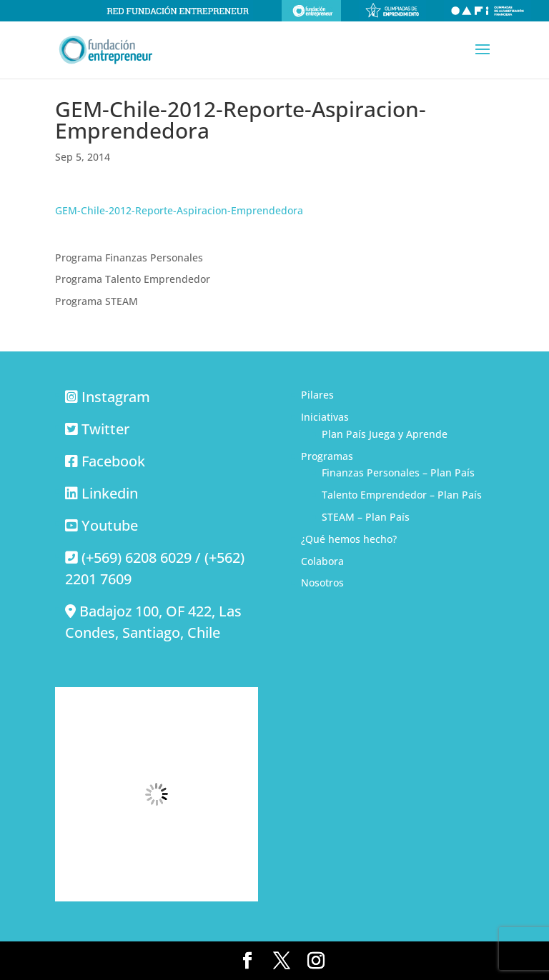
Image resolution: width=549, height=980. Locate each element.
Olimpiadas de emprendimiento (392, 11)
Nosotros (322, 582)
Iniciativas (325, 417)
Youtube (110, 525)
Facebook (113, 461)
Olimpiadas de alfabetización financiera (488, 11)
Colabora (322, 561)
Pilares (317, 395)
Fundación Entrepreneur (311, 11)
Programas (327, 456)
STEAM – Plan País (366, 517)
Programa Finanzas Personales (129, 257)
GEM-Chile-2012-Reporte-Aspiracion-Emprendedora (179, 210)
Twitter (105, 429)
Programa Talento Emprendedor (133, 279)
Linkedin (110, 493)
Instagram (116, 397)
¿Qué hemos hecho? (349, 539)
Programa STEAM (97, 301)
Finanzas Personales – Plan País (398, 472)
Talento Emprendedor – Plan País (402, 495)
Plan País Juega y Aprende (385, 434)
